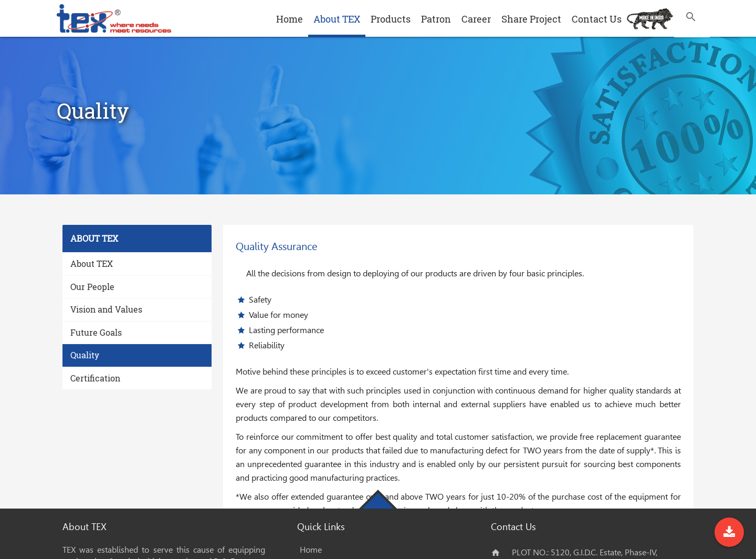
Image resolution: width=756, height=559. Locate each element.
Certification (95, 378)
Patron (436, 19)
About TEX (337, 19)
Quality (85, 355)
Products (391, 19)
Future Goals (96, 332)
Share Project (531, 19)
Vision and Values (106, 309)
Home (290, 19)
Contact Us (597, 19)
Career (476, 19)
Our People (92, 287)
